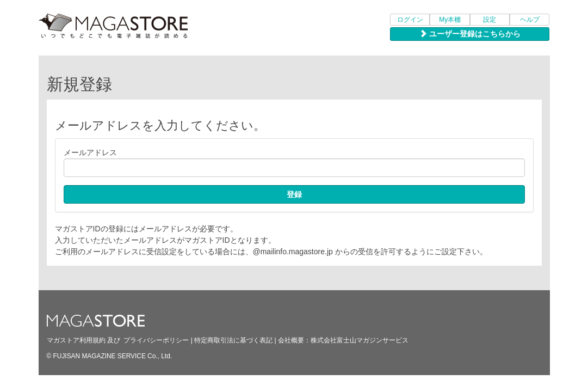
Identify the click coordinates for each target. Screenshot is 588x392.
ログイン (410, 20)
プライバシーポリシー (156, 340)
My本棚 (450, 20)
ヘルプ (530, 20)
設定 (490, 20)
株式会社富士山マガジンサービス (360, 340)
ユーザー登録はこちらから (470, 34)
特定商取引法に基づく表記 (233, 340)
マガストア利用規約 (76, 340)
